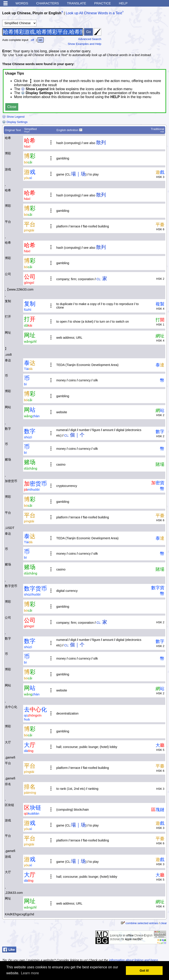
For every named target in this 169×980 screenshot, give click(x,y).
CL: (99, 279)
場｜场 (78, 174)
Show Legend (13, 117)
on (41, 40)
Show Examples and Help (85, 44)
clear (164, 923)
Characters (47, 3)
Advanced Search (90, 39)
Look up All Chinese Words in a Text (94, 13)
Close (12, 107)
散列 (101, 142)
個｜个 (77, 435)
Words (22, 3)
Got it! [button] (144, 971)
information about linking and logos (133, 960)
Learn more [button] (30, 973)
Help (123, 3)
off (32, 40)
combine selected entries (142, 923)
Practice (103, 3)
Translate (76, 3)
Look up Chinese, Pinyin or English (32, 13)
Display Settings (15, 122)
